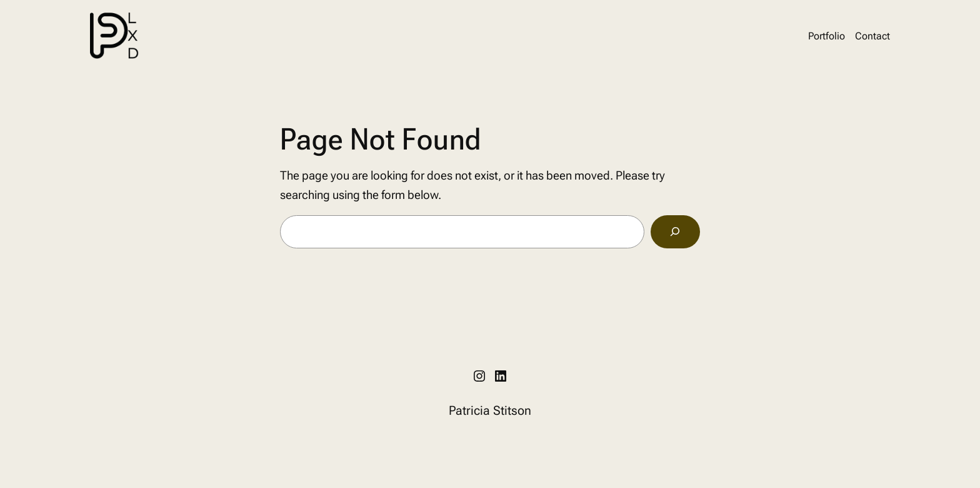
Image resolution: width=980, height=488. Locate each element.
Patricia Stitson (490, 410)
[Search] (675, 232)
